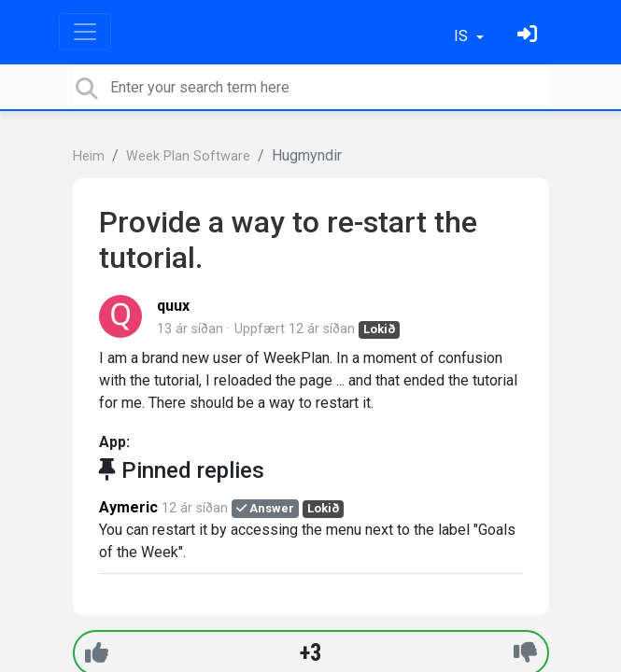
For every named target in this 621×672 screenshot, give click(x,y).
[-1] (525, 653)
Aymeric (128, 507)
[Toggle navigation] (85, 32)
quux (173, 306)
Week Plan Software (188, 156)
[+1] (97, 653)
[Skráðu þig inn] (529, 36)
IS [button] (463, 36)
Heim (89, 156)
